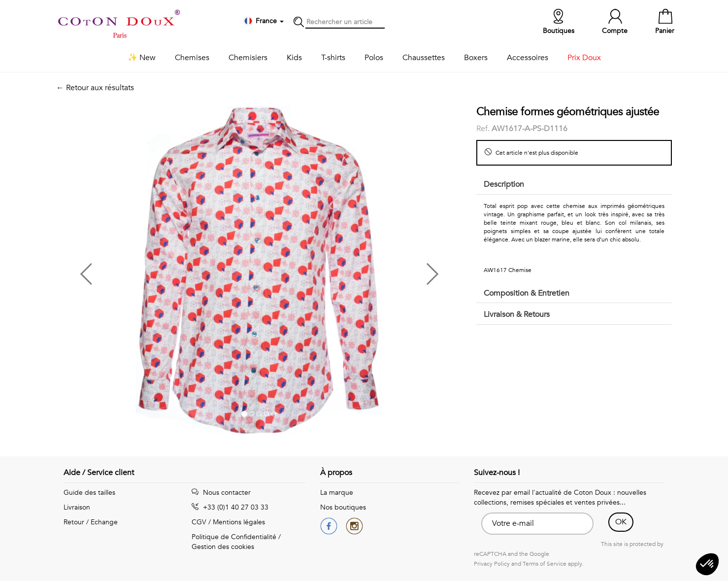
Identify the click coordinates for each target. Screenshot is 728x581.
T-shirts (333, 58)
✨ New (142, 58)
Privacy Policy (492, 564)
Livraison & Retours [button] (517, 314)
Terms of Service (545, 564)
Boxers (476, 58)
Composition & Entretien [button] (527, 293)
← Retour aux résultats (95, 88)
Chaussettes (424, 58)
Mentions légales (239, 522)
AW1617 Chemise (508, 270)
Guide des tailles (89, 493)
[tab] (574, 185)
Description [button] (504, 184)
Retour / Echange (91, 522)
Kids (294, 58)
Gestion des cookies (223, 547)
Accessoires (528, 58)
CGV (199, 522)
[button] (158, 270)
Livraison (77, 507)
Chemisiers (248, 58)
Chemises (192, 58)
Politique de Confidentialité (234, 537)
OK (621, 522)
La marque (337, 493)
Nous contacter (221, 493)
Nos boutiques (343, 507)
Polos (374, 58)
